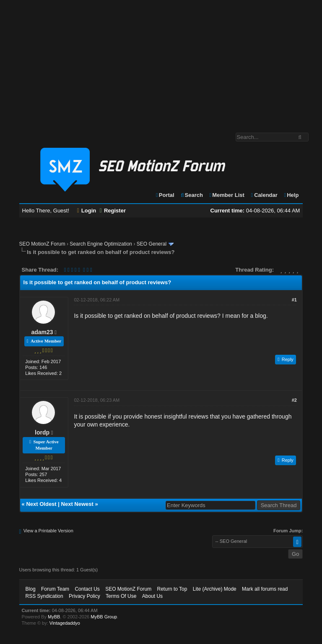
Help (291, 195)
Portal (165, 195)
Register (113, 211)
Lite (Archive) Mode (215, 589)
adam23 (42, 332)
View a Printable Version (48, 531)
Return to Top (172, 589)
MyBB (54, 617)
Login (87, 211)
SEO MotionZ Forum (42, 244)
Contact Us (87, 589)
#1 (294, 300)
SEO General (152, 244)
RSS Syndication (44, 596)
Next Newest (77, 504)
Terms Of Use (121, 596)
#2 (294, 400)
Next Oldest (41, 504)
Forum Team (55, 589)
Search (191, 195)
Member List (227, 195)
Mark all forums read (265, 589)
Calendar (264, 195)
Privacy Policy (84, 596)
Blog (31, 589)
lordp (42, 432)
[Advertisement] (161, 62)
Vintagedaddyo (65, 623)
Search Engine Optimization (101, 244)
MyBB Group (104, 617)
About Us (152, 596)
